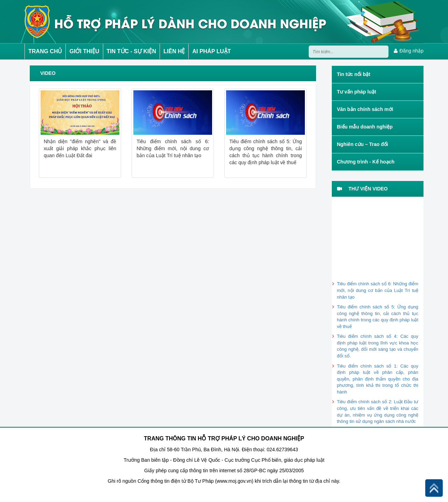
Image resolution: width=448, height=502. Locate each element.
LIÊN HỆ (174, 51)
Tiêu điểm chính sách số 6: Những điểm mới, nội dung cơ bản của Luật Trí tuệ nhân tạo (378, 290)
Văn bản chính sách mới (365, 109)
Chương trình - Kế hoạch (366, 162)
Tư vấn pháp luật (357, 92)
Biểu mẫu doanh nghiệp (365, 127)
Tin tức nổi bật (354, 74)
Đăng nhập (409, 51)
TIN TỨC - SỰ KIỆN (131, 51)
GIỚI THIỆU (84, 51)
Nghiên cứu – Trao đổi (363, 144)
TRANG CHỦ (45, 51)
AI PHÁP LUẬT (211, 51)
